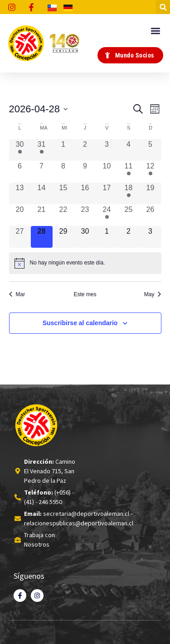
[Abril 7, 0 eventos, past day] (42, 172)
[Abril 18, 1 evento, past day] (129, 193)
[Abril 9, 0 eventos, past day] (85, 172)
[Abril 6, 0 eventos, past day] (20, 172)
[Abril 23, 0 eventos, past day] (85, 215)
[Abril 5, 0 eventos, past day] (151, 150)
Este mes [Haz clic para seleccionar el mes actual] (85, 294)
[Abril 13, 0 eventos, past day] (20, 193)
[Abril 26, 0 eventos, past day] (151, 215)
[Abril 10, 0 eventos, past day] (107, 172)
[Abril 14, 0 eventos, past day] (42, 193)
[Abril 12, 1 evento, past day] (151, 172)
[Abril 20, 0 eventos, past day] (20, 215)
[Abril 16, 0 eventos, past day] (85, 193)
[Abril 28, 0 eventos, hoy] (42, 237)
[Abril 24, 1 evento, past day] (107, 215)
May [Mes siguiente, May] (153, 294)
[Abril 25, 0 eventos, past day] (129, 215)
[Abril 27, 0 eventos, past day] (20, 237)
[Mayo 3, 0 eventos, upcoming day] (151, 237)
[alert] (85, 263)
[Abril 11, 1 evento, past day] (129, 172)
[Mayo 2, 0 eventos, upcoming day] (129, 237)
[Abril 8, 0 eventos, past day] (63, 172)
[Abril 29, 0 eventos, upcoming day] (63, 237)
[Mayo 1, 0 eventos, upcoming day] (107, 237)
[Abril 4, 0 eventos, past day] (129, 150)
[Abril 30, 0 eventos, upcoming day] (85, 237)
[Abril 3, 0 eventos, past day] (107, 150)
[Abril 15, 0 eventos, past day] (63, 193)
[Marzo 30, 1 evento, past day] (20, 150)
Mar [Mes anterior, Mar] (17, 294)
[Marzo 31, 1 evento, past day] (42, 150)
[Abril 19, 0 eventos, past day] (151, 193)
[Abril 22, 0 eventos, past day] (63, 215)
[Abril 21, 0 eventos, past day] (42, 215)
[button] (163, 7)
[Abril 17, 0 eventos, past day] (107, 193)
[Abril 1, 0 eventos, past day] (63, 150)
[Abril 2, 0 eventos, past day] (85, 150)
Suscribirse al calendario (80, 323)
